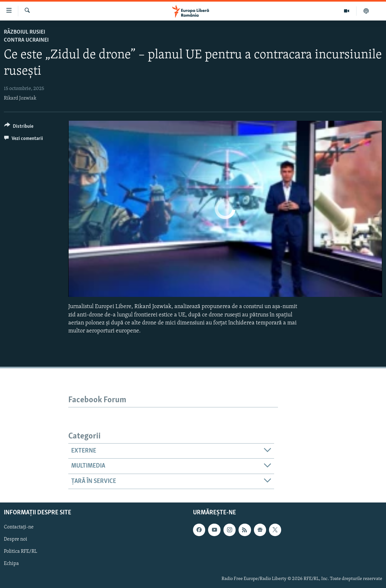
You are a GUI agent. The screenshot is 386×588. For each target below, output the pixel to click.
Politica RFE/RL (21, 551)
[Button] (19, 127)
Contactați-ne (19, 527)
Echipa (11, 564)
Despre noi (16, 539)
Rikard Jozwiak (20, 98)
